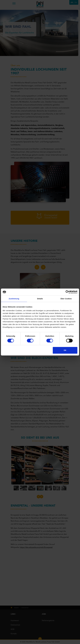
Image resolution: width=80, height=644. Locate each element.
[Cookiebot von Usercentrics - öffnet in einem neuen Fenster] (67, 292)
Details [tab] (40, 299)
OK (65, 350)
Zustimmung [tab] (14, 299)
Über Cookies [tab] (66, 299)
